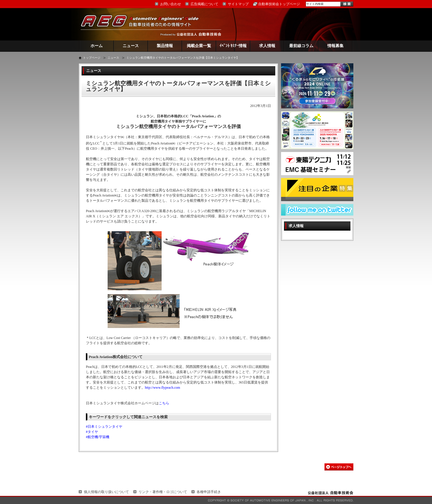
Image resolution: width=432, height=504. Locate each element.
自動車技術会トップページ (279, 4)
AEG (143, 24)
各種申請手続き (209, 492)
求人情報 (267, 46)
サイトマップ (238, 4)
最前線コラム (301, 46)
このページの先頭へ (339, 467)
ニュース (131, 46)
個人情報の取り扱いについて (106, 492)
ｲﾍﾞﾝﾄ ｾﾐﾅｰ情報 (233, 46)
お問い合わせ (171, 4)
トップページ (92, 58)
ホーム (97, 46)
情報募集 (335, 46)
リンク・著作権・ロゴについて (163, 492)
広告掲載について (204, 4)
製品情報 (165, 46)
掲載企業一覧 (199, 46)
